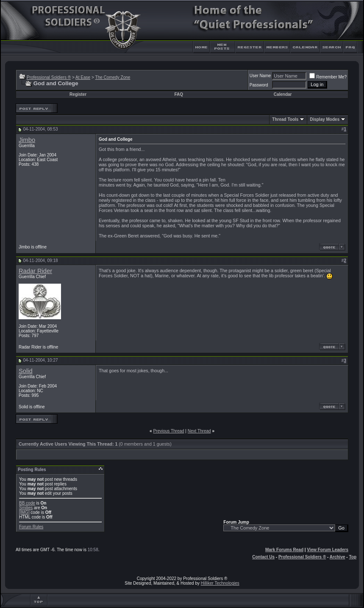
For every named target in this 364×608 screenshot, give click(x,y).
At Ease (83, 77)
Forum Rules (31, 527)
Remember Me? (328, 77)
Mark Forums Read (284, 550)
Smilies (26, 508)
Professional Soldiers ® (49, 77)
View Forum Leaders (328, 550)
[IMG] (24, 512)
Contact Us (263, 557)
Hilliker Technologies (220, 583)
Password (259, 85)
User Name (260, 76)
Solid (26, 371)
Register (78, 94)
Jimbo (27, 140)
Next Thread (199, 431)
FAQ (179, 94)
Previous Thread (168, 431)
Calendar (283, 94)
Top (353, 557)
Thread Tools (285, 119)
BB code (27, 503)
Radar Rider (35, 271)
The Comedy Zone (113, 77)
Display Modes (325, 119)
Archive (338, 557)
